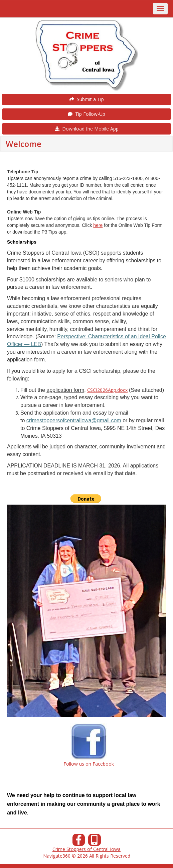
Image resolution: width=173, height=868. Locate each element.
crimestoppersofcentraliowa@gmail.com (74, 420)
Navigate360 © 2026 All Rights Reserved (87, 856)
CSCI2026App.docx (107, 390)
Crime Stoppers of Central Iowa (86, 849)
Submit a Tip (87, 99)
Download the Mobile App (87, 129)
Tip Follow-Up (86, 114)
